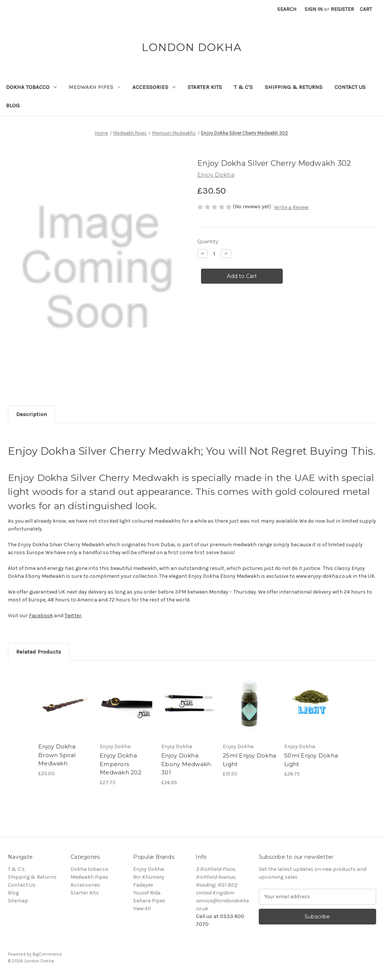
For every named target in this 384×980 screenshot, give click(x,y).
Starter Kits (205, 87)
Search (287, 9)
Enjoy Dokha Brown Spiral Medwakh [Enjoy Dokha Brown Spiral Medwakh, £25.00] (57, 755)
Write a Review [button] (291, 207)
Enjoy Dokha (148, 869)
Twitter (73, 616)
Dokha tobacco (31, 87)
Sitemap (18, 901)
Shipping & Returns (294, 87)
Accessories (154, 87)
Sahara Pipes (149, 901)
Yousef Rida (147, 893)
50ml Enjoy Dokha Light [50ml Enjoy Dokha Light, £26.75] (311, 760)
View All (142, 909)
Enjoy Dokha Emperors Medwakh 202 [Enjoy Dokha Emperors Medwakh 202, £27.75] (121, 764)
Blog (13, 105)
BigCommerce (47, 954)
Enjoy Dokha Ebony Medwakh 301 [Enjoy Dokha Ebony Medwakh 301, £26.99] (186, 764)
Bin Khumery (149, 877)
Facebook (41, 616)
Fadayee (143, 885)
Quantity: (208, 241)
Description (31, 414)
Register (342, 9)
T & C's (243, 87)
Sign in (313, 9)
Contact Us (350, 87)
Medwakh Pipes (94, 87)
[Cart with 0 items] (366, 9)
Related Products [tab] (39, 652)
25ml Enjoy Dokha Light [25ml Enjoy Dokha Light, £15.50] (249, 760)
